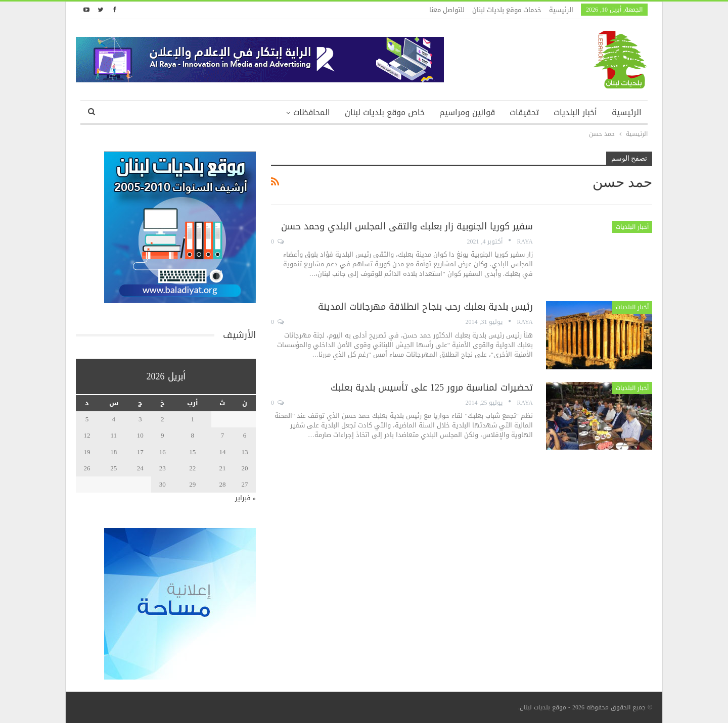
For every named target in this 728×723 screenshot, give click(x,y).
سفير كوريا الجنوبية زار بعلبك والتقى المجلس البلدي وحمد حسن (407, 226)
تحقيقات (524, 112)
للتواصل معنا (447, 10)
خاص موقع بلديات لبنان (385, 112)
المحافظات (312, 112)
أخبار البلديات (575, 112)
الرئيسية (561, 10)
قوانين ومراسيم (467, 112)
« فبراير (246, 498)
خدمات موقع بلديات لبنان (507, 10)
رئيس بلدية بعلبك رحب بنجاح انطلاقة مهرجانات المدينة (425, 307)
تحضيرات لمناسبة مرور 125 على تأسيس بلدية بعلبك (432, 388)
